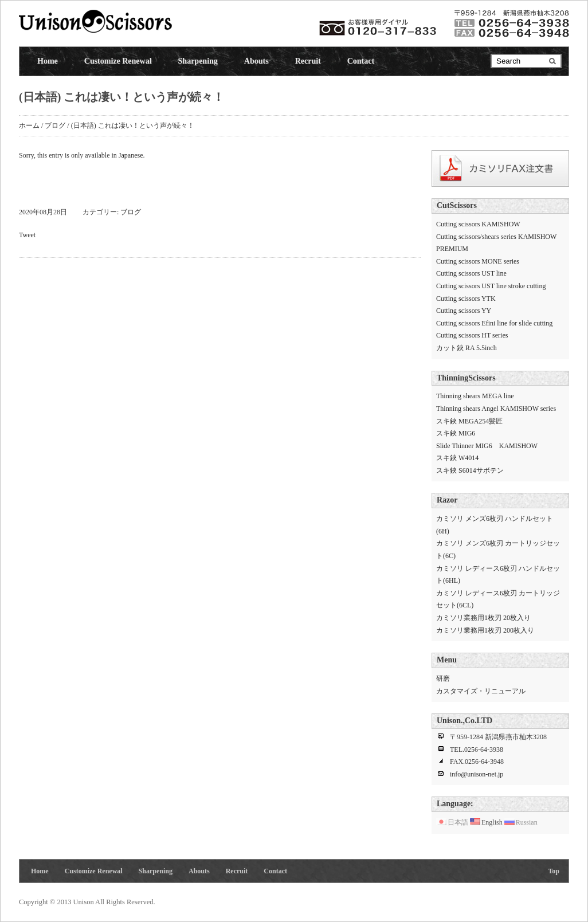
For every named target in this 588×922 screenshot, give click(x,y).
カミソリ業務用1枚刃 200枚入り (485, 630)
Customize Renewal (118, 61)
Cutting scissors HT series (472, 335)
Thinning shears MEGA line (475, 396)
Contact (361, 61)
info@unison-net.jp (477, 774)
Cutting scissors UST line (471, 273)
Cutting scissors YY (464, 311)
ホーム (29, 125)
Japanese (131, 155)
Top (554, 871)
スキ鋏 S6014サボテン (470, 470)
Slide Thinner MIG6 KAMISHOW (487, 446)
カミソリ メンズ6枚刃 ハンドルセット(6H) (495, 525)
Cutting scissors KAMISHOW (478, 224)
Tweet (27, 235)
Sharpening (198, 61)
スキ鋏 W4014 (457, 458)
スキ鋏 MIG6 (456, 433)
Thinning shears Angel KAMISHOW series (496, 409)
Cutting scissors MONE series (478, 261)
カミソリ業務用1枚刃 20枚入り (483, 618)
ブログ (55, 125)
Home (48, 61)
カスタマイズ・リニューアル (481, 691)
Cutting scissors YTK (466, 299)
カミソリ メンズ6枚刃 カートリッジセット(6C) (498, 550)
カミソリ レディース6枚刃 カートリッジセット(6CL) (498, 599)
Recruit (308, 61)
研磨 (443, 678)
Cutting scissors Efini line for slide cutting (494, 323)
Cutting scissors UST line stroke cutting (491, 286)
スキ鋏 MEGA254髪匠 (469, 421)
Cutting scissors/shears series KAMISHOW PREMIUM (496, 243)
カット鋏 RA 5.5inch (467, 348)
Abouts (256, 61)
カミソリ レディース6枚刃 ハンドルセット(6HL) (498, 575)
